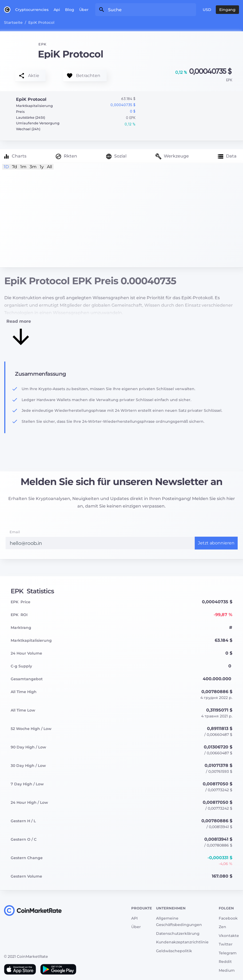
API (134, 918)
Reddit (225, 962)
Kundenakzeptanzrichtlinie (182, 942)
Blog (70, 10)
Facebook (228, 918)
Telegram (228, 953)
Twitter (226, 944)
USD (207, 10)
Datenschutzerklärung (178, 933)
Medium (227, 970)
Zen (222, 927)
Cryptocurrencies (32, 10)
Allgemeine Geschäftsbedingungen (179, 922)
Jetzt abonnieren (216, 543)
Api (57, 10)
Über (84, 10)
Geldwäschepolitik (174, 951)
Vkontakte (229, 936)
